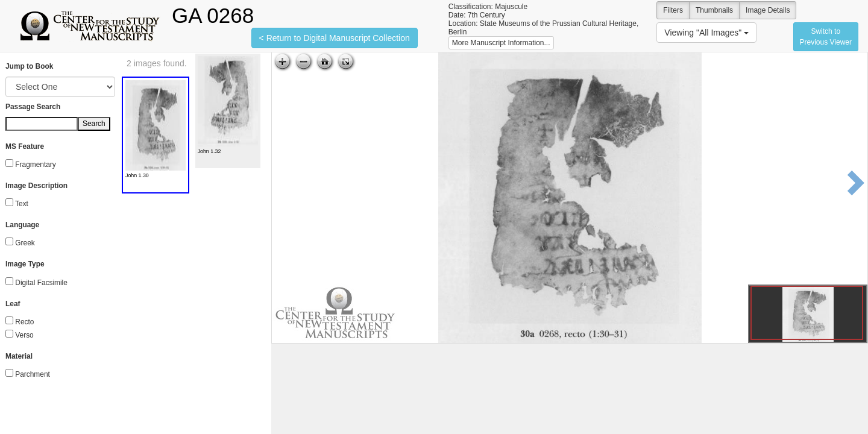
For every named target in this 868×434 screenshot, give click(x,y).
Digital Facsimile (41, 283)
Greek (25, 243)
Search (94, 124)
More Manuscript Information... (501, 43)
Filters (673, 10)
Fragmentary (35, 165)
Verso (24, 335)
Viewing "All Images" (706, 33)
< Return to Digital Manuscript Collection (335, 38)
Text (22, 204)
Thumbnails (714, 10)
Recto (24, 322)
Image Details (768, 10)
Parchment (33, 374)
